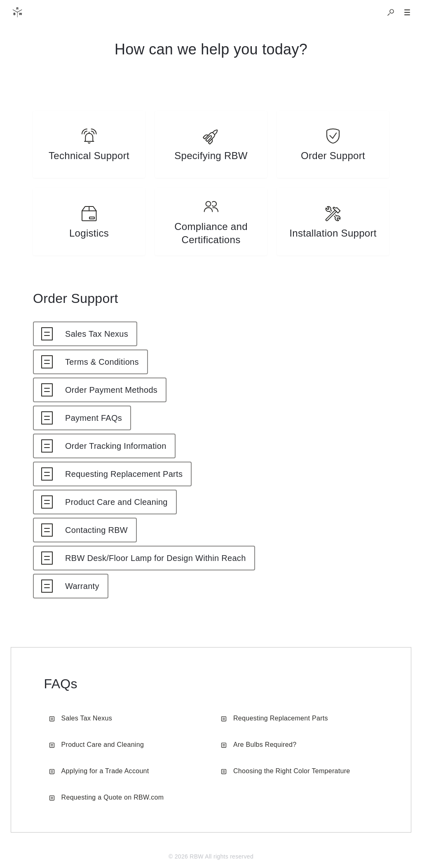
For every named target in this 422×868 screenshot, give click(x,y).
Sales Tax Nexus (81, 718)
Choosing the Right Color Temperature (286, 771)
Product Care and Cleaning (97, 745)
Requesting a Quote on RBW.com (107, 797)
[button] (391, 12)
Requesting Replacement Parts (274, 718)
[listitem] (89, 144)
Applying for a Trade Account (99, 771)
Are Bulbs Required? (259, 745)
